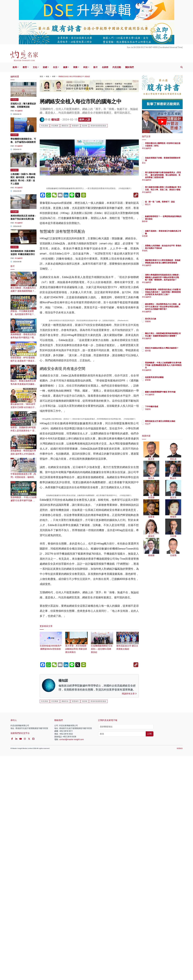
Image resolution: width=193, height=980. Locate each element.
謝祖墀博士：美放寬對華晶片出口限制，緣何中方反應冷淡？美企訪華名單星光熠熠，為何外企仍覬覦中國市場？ (171, 309)
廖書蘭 (163, 380)
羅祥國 (163, 353)
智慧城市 (75, 126)
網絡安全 (65, 126)
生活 (55, 67)
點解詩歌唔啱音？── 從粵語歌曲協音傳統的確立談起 (171, 219)
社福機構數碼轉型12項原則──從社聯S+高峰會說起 (102, 869)
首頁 (41, 76)
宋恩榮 (163, 236)
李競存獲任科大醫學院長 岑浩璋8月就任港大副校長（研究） (171, 146)
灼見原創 (45, 126)
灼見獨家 (55, 126)
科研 (54, 76)
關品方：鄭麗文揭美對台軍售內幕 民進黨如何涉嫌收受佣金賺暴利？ (24, 384)
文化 (35, 67)
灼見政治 (14, 100)
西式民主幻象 (166, 319)
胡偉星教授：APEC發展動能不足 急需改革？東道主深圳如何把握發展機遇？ (24, 361)
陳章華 (163, 224)
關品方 (163, 207)
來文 (162, 163)
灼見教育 (14, 135)
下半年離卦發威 (167, 406)
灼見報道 (14, 170)
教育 (25, 67)
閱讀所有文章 (129, 918)
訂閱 (150, 958)
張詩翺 (85, 126)
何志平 (163, 426)
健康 (65, 67)
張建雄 (163, 321)
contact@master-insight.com (72, 964)
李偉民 (163, 253)
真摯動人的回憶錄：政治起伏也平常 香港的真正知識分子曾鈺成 (171, 248)
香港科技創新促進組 (98, 126)
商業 (75, 67)
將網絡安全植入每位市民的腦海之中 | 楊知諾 (74, 76)
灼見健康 (14, 212)
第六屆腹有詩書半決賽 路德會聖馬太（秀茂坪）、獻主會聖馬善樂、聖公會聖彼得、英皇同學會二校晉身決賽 (171, 177)
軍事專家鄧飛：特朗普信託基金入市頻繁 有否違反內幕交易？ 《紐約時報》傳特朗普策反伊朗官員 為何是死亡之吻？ (171, 294)
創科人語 (85, 120)
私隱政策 (180, 972)
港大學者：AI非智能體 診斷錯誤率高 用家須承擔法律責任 (76, 869)
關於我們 (130, 67)
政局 (15, 67)
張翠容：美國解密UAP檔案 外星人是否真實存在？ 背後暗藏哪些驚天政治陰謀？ (24, 431)
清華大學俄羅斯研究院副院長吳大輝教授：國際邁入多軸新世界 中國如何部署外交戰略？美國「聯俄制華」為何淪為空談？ (171, 280)
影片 (96, 67)
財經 (45, 67)
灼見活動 (117, 67)
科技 (85, 67)
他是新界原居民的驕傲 (170, 377)
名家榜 (105, 67)
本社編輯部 (19, 111)
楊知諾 (55, 120)
